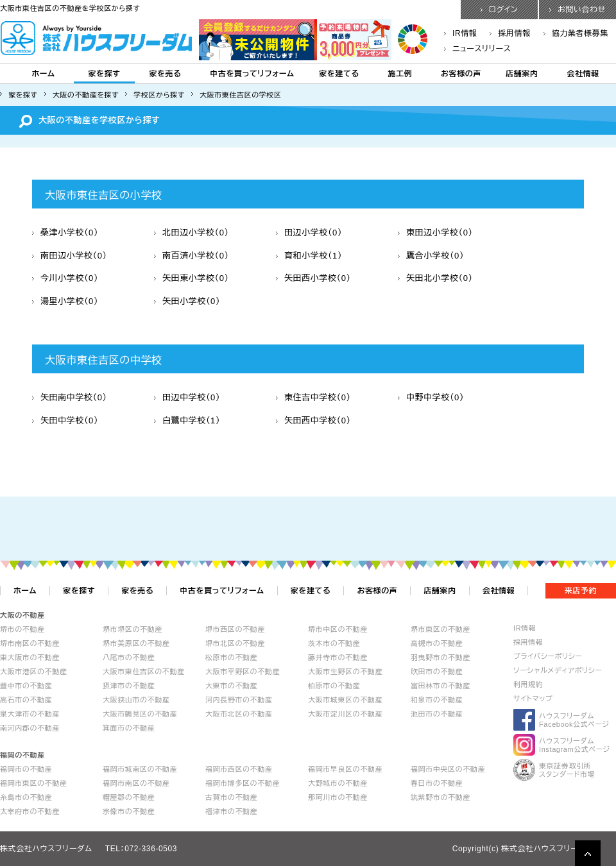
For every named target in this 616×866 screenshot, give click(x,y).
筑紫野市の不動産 (441, 797)
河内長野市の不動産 (239, 700)
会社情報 (583, 74)
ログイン (500, 10)
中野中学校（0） (431, 397)
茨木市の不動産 (334, 643)
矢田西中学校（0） (313, 420)
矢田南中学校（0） (70, 397)
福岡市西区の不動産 (239, 769)
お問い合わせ (577, 10)
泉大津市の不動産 (30, 714)
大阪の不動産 (22, 615)
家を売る (165, 74)
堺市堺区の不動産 (133, 629)
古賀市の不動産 (231, 797)
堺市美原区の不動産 (136, 643)
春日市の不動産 (437, 783)
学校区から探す (159, 95)
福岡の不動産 (22, 755)
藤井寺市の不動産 (338, 658)
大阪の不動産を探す (86, 95)
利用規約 (528, 684)
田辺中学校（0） (187, 397)
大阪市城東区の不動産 (345, 700)
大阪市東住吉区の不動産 (144, 672)
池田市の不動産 (437, 714)
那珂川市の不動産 (338, 797)
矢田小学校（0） (187, 301)
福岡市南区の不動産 (136, 783)
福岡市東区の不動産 (33, 783)
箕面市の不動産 (129, 728)
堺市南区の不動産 (30, 643)
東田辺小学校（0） (435, 233)
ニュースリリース (477, 49)
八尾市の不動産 (129, 658)
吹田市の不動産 (437, 672)
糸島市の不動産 (26, 797)
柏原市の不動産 (334, 686)
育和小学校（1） (309, 256)
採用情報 (510, 33)
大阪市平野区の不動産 (243, 672)
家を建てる (339, 74)
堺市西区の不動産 (235, 629)
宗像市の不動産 (129, 811)
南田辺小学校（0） (70, 256)
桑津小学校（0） (65, 233)
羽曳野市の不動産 (441, 658)
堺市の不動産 (22, 629)
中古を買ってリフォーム (252, 74)
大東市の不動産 (231, 686)
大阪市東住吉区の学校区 (241, 95)
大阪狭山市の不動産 (136, 700)
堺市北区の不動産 (235, 643)
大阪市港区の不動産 (33, 672)
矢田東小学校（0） (192, 278)
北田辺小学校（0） (192, 233)
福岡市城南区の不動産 (140, 769)
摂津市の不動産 (129, 686)
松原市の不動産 (231, 658)
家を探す (104, 74)
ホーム (43, 74)
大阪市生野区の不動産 (345, 672)
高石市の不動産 (26, 700)
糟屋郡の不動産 (129, 797)
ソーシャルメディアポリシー (558, 670)
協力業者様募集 (576, 33)
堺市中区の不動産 (338, 629)
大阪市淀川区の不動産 (345, 714)
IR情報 (460, 33)
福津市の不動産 (231, 811)
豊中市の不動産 (26, 686)
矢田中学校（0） (65, 420)
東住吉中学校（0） (313, 397)
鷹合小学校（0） (431, 256)
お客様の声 (461, 74)
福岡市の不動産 (26, 769)
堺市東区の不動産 (441, 629)
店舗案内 (522, 74)
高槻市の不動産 (437, 643)
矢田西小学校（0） (313, 278)
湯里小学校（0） (65, 301)
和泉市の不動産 (437, 700)
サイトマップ (533, 699)
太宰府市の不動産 (30, 811)
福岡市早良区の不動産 (345, 769)
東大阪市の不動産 (30, 658)
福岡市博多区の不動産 (243, 783)
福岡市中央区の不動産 (448, 769)
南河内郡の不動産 (30, 728)
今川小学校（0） (65, 278)
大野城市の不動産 (338, 783)
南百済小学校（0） (192, 256)
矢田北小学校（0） (435, 278)
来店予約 (581, 591)
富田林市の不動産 (441, 686)
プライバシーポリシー (548, 656)
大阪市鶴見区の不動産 (140, 714)
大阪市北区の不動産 (239, 714)
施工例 (400, 74)
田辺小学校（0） (309, 233)
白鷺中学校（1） (187, 420)
